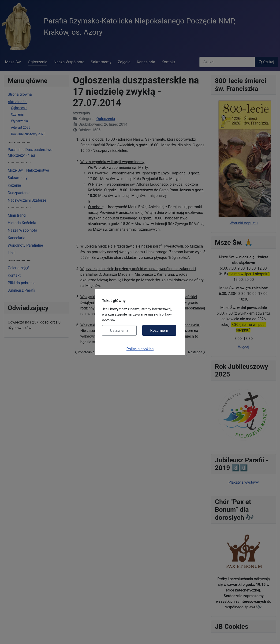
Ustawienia (119, 330)
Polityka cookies (140, 349)
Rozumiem (159, 330)
